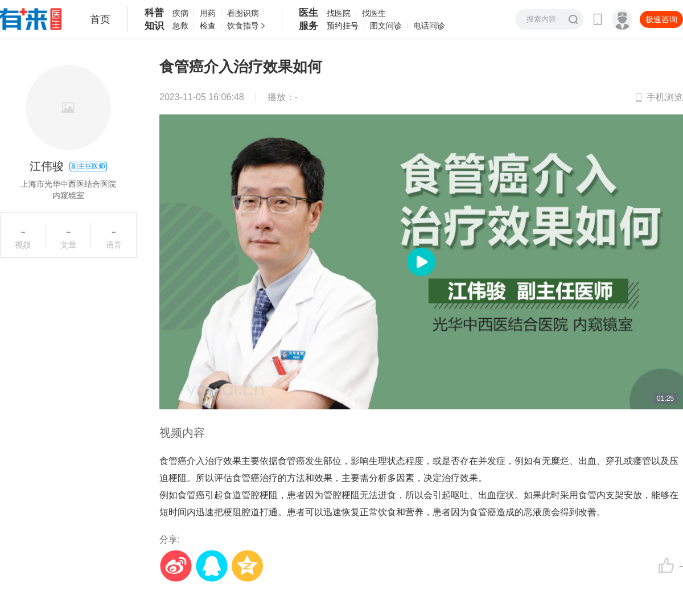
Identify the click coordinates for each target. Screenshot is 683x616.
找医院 (339, 13)
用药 (208, 13)
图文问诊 (386, 26)
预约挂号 (343, 26)
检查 (208, 26)
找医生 (374, 13)
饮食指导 (243, 26)
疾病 (180, 13)
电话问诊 (429, 26)
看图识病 (243, 13)
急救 (180, 26)
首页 (100, 19)
